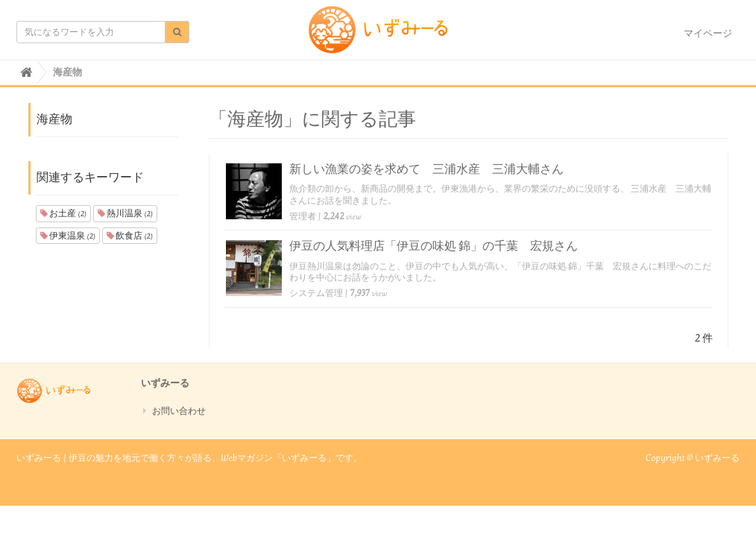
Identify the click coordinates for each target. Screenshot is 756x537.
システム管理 (316, 293)
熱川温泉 (125, 213)
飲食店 (130, 236)
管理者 (303, 216)
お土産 (63, 213)
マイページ (708, 34)
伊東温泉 (68, 236)
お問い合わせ (179, 411)
